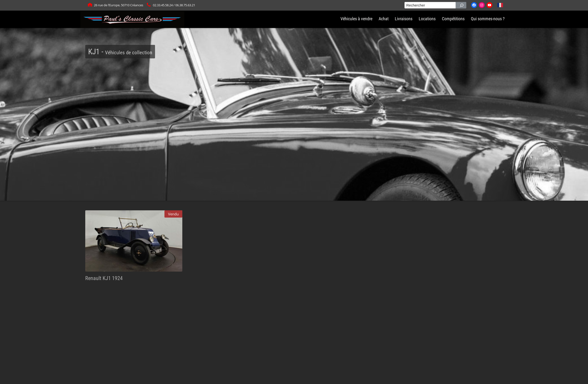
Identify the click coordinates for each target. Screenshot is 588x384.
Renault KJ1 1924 (104, 278)
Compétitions (453, 19)
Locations (427, 19)
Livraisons (404, 19)
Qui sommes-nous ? (488, 19)
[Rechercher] (461, 5)
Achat (384, 19)
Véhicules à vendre (356, 19)
